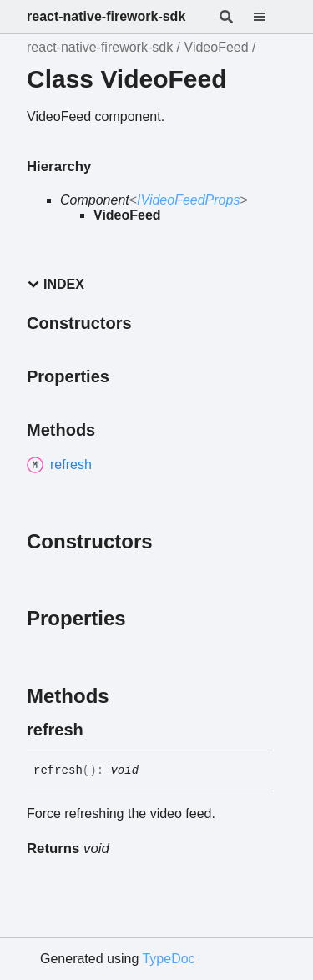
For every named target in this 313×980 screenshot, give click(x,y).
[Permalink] (98, 730)
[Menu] (270, 17)
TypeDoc (168, 959)
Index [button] (56, 284)
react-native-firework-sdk (106, 16)
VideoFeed (217, 47)
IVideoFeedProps (188, 200)
